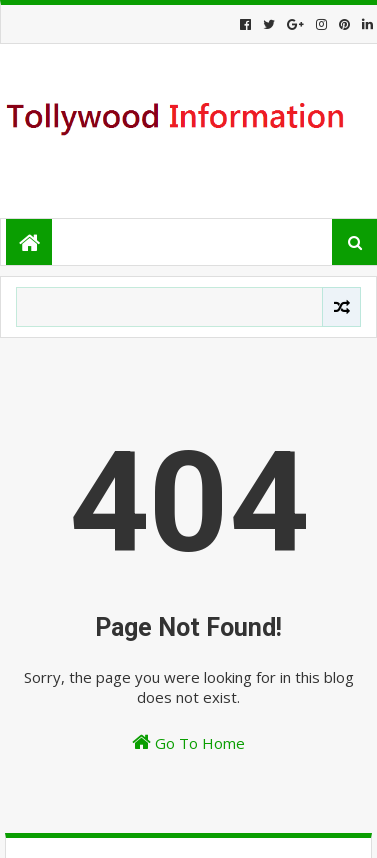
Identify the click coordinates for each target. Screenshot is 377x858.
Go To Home (188, 742)
